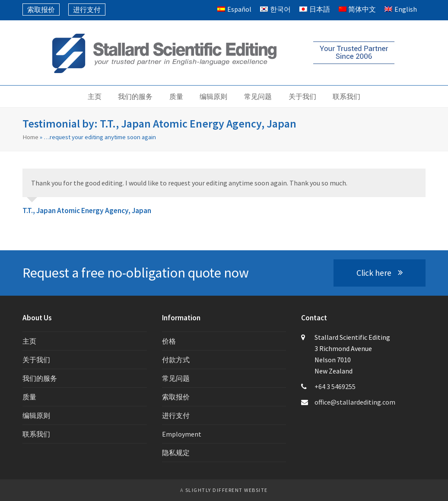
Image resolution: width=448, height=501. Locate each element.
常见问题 (176, 378)
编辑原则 (36, 415)
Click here (380, 273)
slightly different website (227, 490)
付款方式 (176, 360)
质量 (29, 397)
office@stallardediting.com (355, 402)
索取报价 (176, 397)
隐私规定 (176, 453)
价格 (169, 341)
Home (30, 137)
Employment (182, 434)
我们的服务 (40, 378)
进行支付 (176, 415)
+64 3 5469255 (335, 386)
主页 (29, 341)
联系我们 (36, 434)
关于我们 (36, 360)
